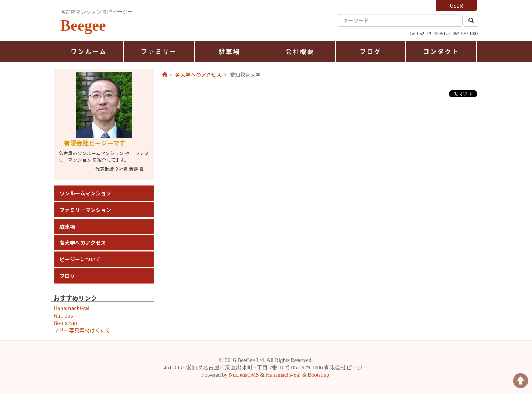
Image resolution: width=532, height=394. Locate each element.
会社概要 (300, 51)
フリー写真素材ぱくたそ (82, 330)
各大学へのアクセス (83, 243)
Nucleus (63, 315)
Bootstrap (65, 323)
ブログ (371, 51)
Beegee (83, 25)
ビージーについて (80, 259)
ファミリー (159, 51)
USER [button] (456, 6)
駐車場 (230, 51)
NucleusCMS (244, 375)
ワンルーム (89, 51)
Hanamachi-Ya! (71, 308)
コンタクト (441, 51)
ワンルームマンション (85, 193)
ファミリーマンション (85, 210)
